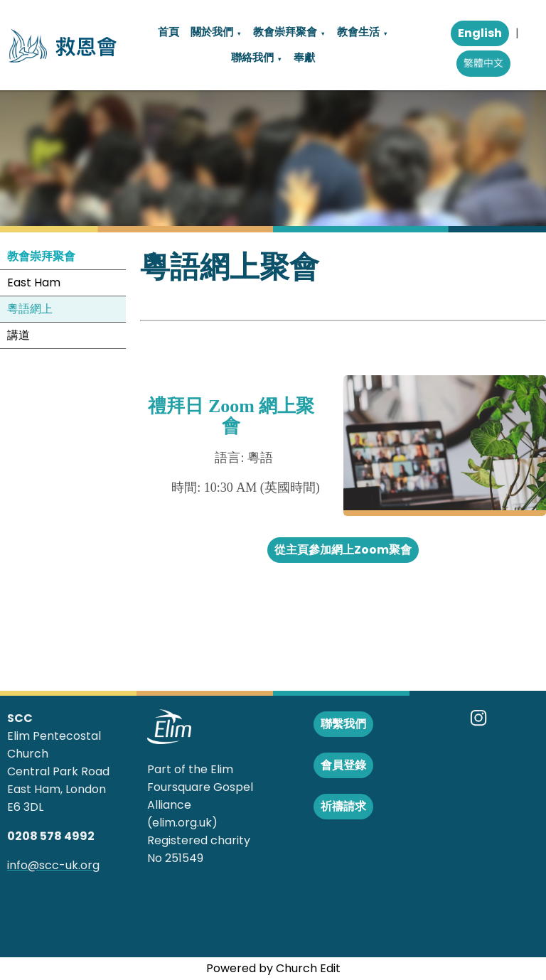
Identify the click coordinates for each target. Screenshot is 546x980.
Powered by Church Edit (273, 968)
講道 (18, 335)
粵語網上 (30, 309)
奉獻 (304, 57)
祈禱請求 (343, 806)
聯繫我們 (343, 724)
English (480, 33)
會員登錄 (343, 765)
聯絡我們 (252, 57)
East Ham (34, 282)
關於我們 (212, 32)
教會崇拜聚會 (285, 32)
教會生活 (358, 32)
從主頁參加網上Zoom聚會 (343, 550)
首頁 (168, 32)
